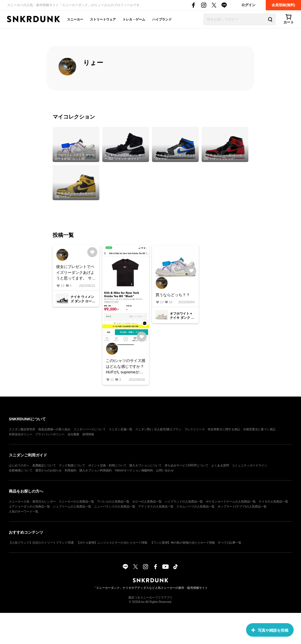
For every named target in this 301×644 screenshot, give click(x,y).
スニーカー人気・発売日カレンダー (32, 501)
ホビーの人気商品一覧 (147, 501)
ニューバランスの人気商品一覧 (115, 506)
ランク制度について (72, 465)
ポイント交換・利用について (107, 465)
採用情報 (88, 434)
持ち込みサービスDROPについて (187, 465)
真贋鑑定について (44, 465)
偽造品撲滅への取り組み (54, 429)
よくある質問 (220, 465)
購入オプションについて (146, 465)
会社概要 (73, 434)
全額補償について (21, 470)
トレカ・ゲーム (134, 19)
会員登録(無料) (283, 5)
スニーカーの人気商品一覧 (76, 501)
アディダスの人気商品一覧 (156, 506)
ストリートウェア (103, 19)
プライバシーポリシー (50, 434)
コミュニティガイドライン (250, 465)
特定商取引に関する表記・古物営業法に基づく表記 (242, 429)
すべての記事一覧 (230, 543)
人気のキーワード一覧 (24, 511)
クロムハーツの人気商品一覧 (195, 506)
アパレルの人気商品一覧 (113, 501)
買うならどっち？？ (173, 295)
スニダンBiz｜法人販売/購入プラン (158, 429)
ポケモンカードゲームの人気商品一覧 (231, 501)
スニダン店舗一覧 (121, 429)
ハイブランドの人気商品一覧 (184, 501)
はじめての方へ (19, 465)
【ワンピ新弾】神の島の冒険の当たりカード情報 (183, 543)
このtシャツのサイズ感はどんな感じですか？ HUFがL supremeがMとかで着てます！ (126, 367)
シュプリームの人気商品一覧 (72, 506)
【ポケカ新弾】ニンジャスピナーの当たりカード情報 (112, 543)
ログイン (248, 5)
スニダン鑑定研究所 (22, 429)
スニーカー (75, 19)
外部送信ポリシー (21, 434)
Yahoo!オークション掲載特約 (134, 470)
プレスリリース (195, 429)
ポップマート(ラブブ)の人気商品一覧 (242, 506)
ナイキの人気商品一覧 (273, 501)
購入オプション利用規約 (96, 470)
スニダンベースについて (90, 429)
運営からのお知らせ (49, 470)
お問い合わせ (165, 470)
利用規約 (71, 470)
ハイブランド (162, 19)
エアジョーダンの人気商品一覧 (29, 506)
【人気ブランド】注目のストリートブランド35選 (41, 543)
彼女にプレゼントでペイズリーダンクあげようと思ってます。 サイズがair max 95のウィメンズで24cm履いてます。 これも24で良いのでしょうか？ (76, 273)
